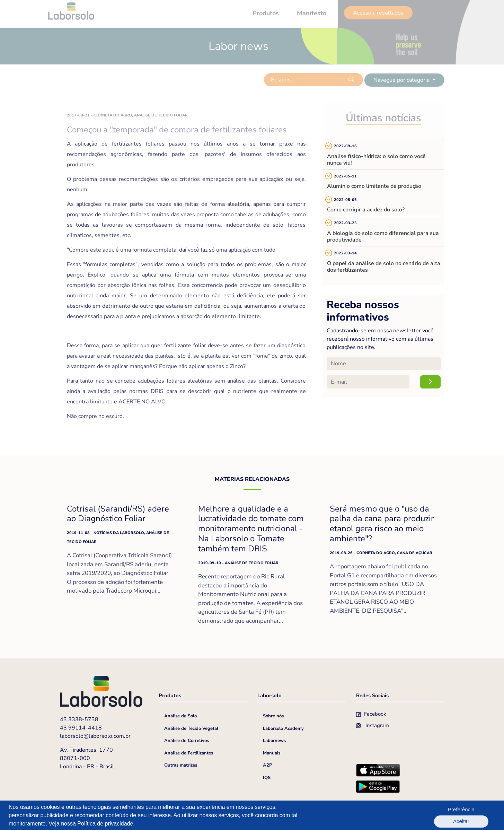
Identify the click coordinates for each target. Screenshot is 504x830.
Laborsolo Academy (283, 728)
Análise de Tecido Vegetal (191, 728)
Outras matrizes (181, 765)
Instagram (373, 725)
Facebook (371, 714)
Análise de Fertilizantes (189, 753)
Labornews (274, 741)
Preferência (439, 815)
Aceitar (477, 815)
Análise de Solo (180, 716)
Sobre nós (273, 716)
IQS (267, 778)
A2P (267, 765)
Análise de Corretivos (187, 741)
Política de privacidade (105, 824)
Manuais (272, 753)
